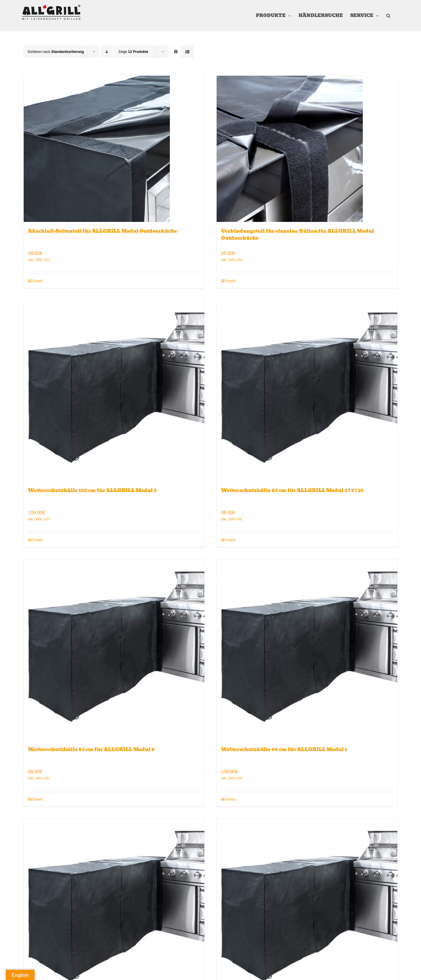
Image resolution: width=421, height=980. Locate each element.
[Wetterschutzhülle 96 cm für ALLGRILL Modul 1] (307, 650)
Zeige (133, 52)
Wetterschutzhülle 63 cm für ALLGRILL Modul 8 (91, 749)
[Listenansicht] (188, 52)
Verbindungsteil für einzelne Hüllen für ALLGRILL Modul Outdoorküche (298, 235)
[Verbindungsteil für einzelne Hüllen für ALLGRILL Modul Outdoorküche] (307, 149)
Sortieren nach (56, 52)
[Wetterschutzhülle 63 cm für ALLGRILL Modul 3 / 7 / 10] (307, 391)
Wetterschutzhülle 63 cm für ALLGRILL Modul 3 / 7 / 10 (292, 490)
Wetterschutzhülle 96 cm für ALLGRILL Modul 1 (284, 749)
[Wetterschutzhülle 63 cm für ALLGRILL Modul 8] (114, 650)
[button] (388, 16)
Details (38, 281)
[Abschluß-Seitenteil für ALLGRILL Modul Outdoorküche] (114, 149)
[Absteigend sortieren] (107, 52)
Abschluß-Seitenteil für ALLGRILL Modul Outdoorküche (103, 231)
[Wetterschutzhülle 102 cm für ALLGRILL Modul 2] (114, 391)
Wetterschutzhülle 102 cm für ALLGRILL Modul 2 (92, 490)
